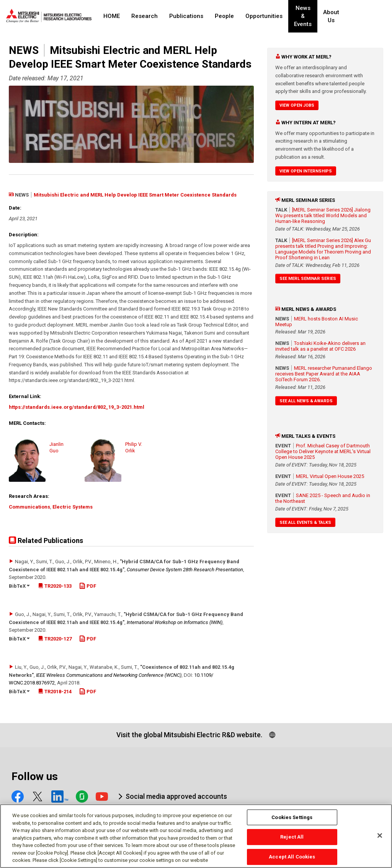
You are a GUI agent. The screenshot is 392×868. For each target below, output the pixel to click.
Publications (186, 16)
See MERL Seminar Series (308, 279)
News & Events (309, 16)
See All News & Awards (306, 401)
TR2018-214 (55, 692)
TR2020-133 (55, 586)
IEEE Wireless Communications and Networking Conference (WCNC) (109, 675)
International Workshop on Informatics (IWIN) (175, 622)
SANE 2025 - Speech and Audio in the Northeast (323, 498)
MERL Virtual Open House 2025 (330, 476)
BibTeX (19, 586)
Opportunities (264, 16)
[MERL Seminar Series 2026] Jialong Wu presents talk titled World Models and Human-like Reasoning (323, 215)
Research (145, 16)
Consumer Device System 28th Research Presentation (185, 570)
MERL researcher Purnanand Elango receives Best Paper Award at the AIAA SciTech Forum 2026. (324, 374)
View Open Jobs (297, 105)
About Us (345, 16)
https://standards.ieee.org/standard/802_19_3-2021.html (77, 407)
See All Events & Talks (305, 523)
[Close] (380, 839)
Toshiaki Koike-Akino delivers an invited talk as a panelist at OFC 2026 (320, 346)
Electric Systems (73, 507)
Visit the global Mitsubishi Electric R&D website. (189, 735)
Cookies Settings (292, 821)
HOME (112, 16)
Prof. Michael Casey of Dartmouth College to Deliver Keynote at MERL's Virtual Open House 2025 (323, 451)
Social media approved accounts (176, 796)
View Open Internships (306, 171)
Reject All (292, 841)
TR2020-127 (55, 639)
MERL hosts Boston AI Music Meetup (317, 322)
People (224, 16)
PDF (88, 586)
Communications (29, 507)
